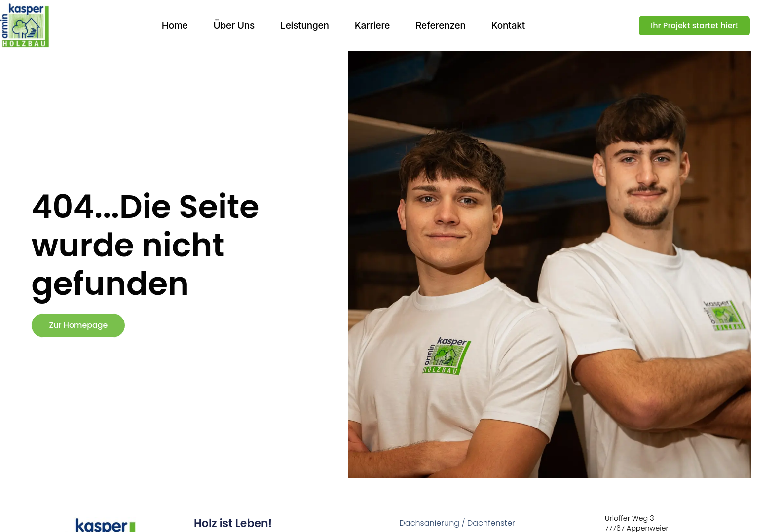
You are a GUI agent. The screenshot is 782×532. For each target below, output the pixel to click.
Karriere (372, 25)
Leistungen (305, 25)
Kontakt (508, 25)
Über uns (234, 25)
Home (175, 25)
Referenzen (441, 25)
